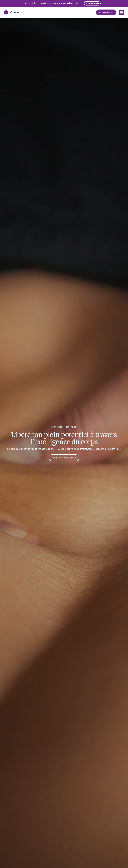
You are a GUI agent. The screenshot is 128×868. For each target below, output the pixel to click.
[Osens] (6, 13)
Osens (15, 12)
